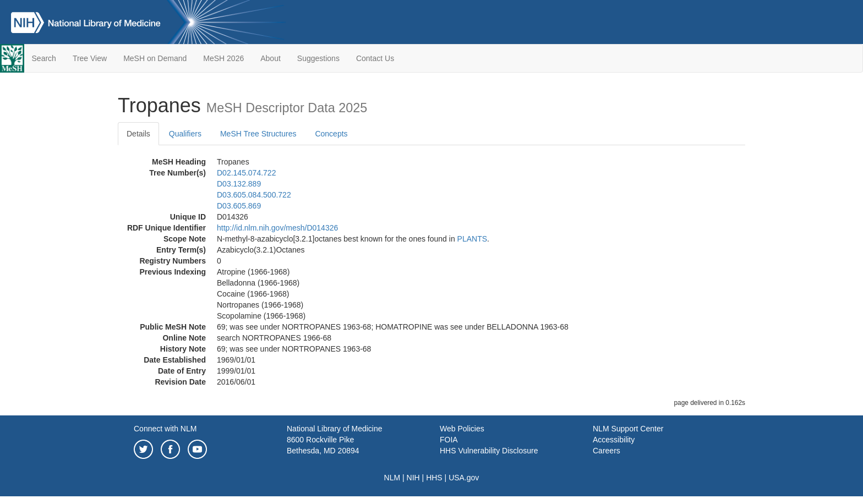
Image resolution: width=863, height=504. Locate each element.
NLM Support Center (628, 429)
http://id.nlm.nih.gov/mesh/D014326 (277, 228)
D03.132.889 (239, 184)
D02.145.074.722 (246, 173)
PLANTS (472, 239)
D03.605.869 (239, 206)
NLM (392, 478)
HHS (434, 478)
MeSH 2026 (223, 58)
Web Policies (462, 429)
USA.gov (464, 478)
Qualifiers (185, 134)
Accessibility (614, 440)
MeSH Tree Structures (258, 134)
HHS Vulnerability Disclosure (489, 451)
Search (44, 58)
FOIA (449, 440)
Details (138, 134)
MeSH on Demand (155, 58)
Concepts (331, 134)
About (271, 58)
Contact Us (375, 58)
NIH (413, 478)
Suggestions (318, 58)
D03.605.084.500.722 (254, 195)
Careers (607, 451)
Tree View (90, 58)
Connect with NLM (165, 429)
